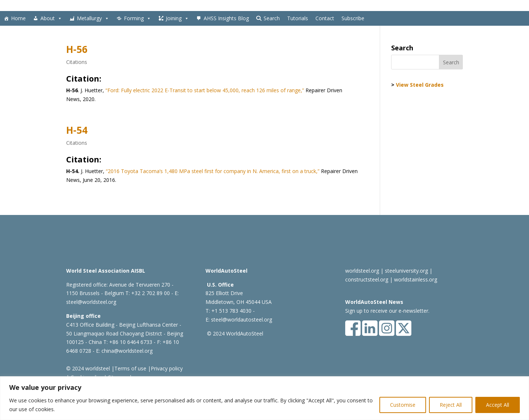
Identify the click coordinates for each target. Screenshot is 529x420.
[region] (264, 398)
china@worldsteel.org (127, 351)
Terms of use (130, 368)
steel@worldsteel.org (91, 302)
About (51, 18)
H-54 (77, 130)
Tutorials (298, 18)
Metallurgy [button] (93, 18)
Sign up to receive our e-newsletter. (387, 311)
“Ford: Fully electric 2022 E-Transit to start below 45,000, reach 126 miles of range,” (205, 90)
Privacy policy (167, 368)
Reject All (451, 405)
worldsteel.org (362, 271)
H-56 (77, 49)
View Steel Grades (420, 85)
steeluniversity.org (406, 271)
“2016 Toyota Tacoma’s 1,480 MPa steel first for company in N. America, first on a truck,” (212, 171)
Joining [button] (177, 18)
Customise (403, 405)
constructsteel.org (367, 279)
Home (18, 18)
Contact (325, 18)
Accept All (498, 405)
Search (272, 18)
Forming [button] (137, 18)
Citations (77, 62)
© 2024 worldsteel (88, 368)
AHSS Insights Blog (226, 18)
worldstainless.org (416, 279)
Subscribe (353, 18)
